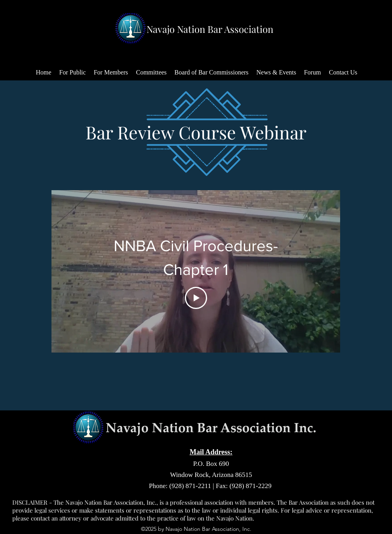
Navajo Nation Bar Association (210, 29)
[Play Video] (196, 298)
